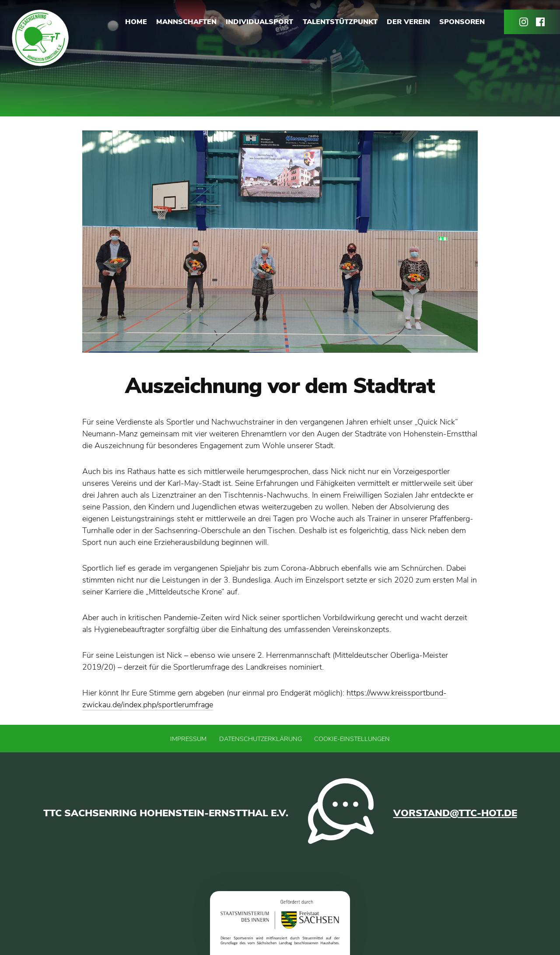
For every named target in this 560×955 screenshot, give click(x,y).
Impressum (188, 739)
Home (136, 22)
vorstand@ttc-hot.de (455, 813)
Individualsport (259, 22)
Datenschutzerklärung (261, 739)
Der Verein (408, 22)
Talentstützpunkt (340, 22)
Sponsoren (462, 22)
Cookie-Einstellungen (352, 739)
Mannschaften (186, 22)
